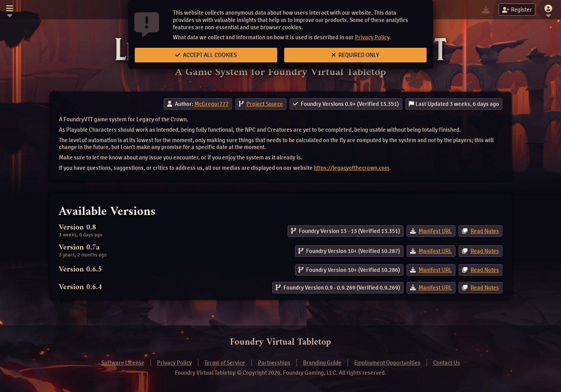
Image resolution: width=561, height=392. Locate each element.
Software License (123, 363)
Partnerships (274, 363)
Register (517, 10)
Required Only (355, 55)
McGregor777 (212, 104)
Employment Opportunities (387, 363)
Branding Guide (322, 363)
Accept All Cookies (206, 55)
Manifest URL (435, 231)
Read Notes (485, 231)
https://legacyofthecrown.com (352, 168)
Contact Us (447, 363)
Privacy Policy (372, 37)
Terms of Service (225, 363)
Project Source (265, 104)
